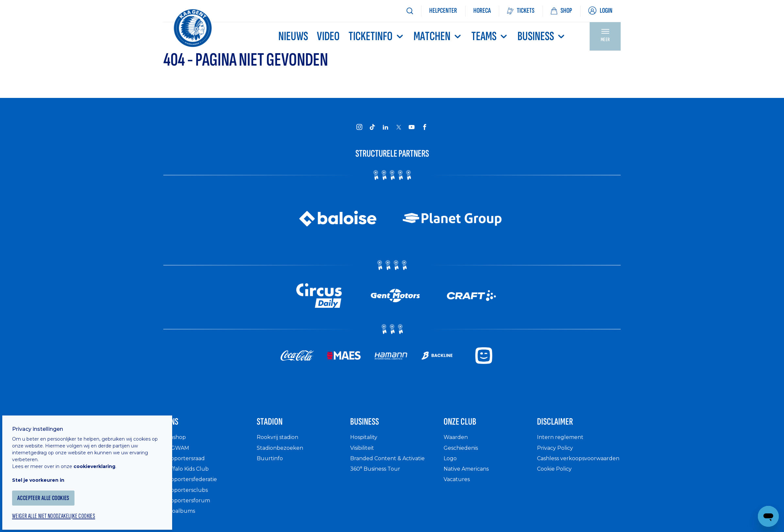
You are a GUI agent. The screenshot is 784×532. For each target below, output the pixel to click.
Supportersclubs (187, 495)
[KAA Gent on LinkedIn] (385, 127)
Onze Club (468, 425)
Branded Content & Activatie (392, 464)
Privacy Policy (557, 453)
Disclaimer (563, 425)
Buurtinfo (271, 464)
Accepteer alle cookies (54, 489)
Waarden (457, 442)
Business (542, 36)
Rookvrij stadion (280, 442)
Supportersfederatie (193, 485)
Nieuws (293, 36)
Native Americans (470, 474)
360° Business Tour (378, 474)
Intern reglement (562, 442)
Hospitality (366, 442)
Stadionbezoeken (283, 453)
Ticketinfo (377, 36)
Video (328, 36)
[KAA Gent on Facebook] (425, 127)
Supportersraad (186, 464)
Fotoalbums (181, 516)
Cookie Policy (557, 481)
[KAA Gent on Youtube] (412, 127)
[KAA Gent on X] (399, 127)
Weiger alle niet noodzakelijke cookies (66, 508)
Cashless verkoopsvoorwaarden (570, 467)
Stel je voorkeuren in (46, 471)
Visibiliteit (365, 453)
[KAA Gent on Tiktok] (372, 127)
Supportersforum (188, 506)
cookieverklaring (102, 457)
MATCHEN (438, 36)
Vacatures (458, 485)
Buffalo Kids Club (189, 474)
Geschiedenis (463, 453)
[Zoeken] (410, 11)
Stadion (276, 425)
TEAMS (490, 36)
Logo (451, 464)
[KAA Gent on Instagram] (359, 127)
